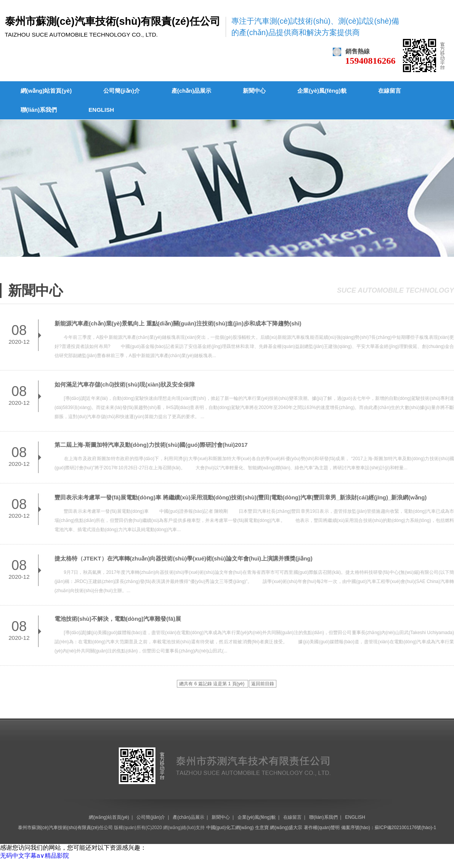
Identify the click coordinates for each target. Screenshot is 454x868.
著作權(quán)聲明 (322, 828)
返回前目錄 (263, 684)
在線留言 (390, 91)
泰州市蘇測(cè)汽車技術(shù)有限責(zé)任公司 (65, 828)
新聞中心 (254, 91)
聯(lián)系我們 (39, 110)
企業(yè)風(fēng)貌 (322, 91)
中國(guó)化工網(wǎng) (230, 828)
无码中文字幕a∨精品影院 (34, 856)
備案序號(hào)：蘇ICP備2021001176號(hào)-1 (389, 828)
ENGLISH (101, 110)
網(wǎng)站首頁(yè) (46, 91)
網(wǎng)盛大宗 (286, 828)
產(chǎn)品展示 (192, 91)
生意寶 (262, 828)
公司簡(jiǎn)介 (122, 91)
